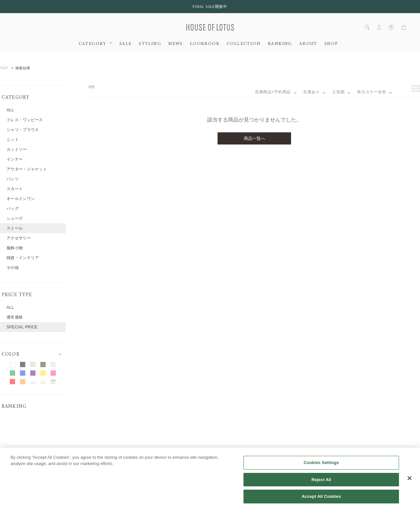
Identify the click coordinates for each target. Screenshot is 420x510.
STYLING (150, 44)
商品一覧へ (254, 138)
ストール (15, 228)
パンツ (13, 179)
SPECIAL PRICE (22, 327)
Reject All (321, 487)
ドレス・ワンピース (25, 120)
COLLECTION (244, 44)
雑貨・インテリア (23, 258)
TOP (4, 68)
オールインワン (21, 199)
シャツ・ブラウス (23, 130)
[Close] (409, 486)
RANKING (280, 44)
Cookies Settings (321, 470)
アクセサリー (19, 238)
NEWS (176, 44)
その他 (13, 268)
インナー (15, 159)
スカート (15, 189)
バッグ (13, 209)
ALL (10, 110)
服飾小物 (15, 248)
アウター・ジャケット (27, 169)
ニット (13, 140)
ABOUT (308, 44)
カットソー (17, 149)
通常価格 (15, 317)
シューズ (15, 218)
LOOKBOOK (205, 44)
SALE (126, 44)
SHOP (331, 44)
